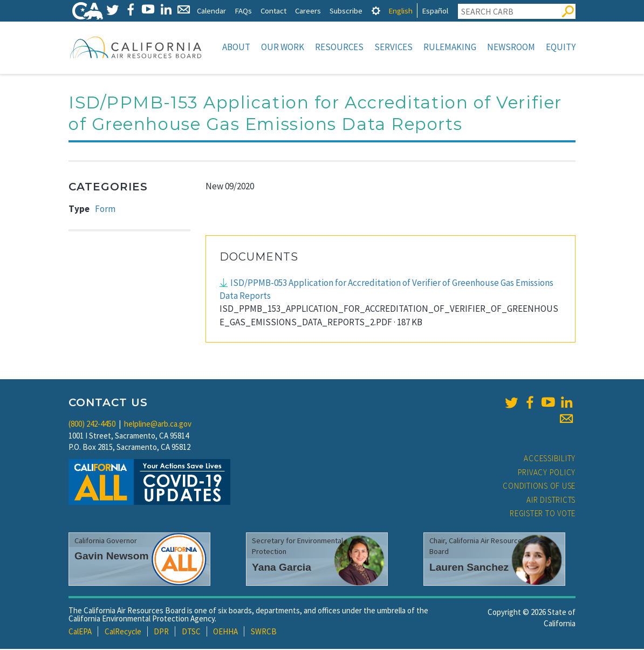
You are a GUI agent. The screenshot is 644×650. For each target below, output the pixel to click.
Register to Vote (543, 514)
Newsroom (511, 47)
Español (435, 11)
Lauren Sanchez (469, 568)
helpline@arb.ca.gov (158, 425)
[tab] (376, 11)
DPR (161, 632)
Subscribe (346, 11)
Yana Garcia (282, 568)
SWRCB (264, 632)
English (400, 11)
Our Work (283, 47)
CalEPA (80, 632)
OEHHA (225, 632)
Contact (273, 11)
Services (393, 47)
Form (105, 210)
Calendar (211, 11)
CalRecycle (123, 632)
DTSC (191, 632)
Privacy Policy (547, 473)
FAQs (243, 11)
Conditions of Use (539, 487)
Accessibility (550, 459)
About (236, 47)
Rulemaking (450, 47)
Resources (339, 47)
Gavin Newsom (112, 557)
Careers (308, 11)
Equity (561, 47)
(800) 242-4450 (92, 425)
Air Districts (551, 501)
